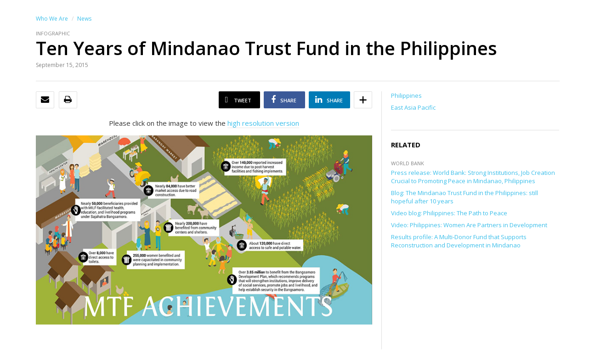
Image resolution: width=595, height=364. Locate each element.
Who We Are (52, 19)
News (84, 19)
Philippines (406, 95)
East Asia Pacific (413, 107)
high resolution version (263, 123)
